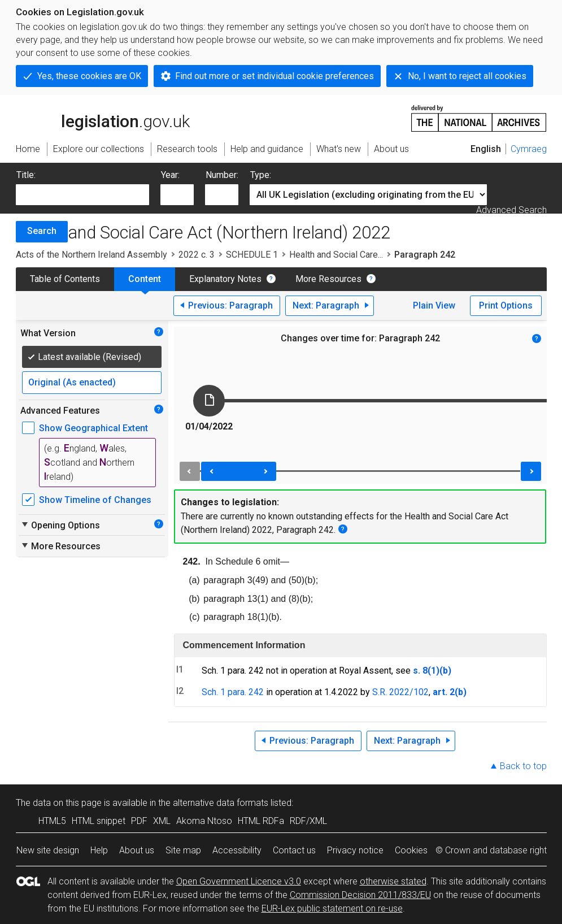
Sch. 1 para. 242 (233, 692)
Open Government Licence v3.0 (239, 881)
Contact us (294, 850)
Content (145, 279)
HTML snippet (99, 821)
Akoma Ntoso (204, 821)
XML (162, 821)
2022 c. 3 (197, 255)
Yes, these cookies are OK (89, 76)
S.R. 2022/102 (400, 692)
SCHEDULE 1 (252, 255)
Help (99, 850)
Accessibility (237, 850)
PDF (139, 821)
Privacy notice (355, 850)
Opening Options (60, 525)
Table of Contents (65, 279)
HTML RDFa (261, 821)
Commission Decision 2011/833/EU (360, 895)
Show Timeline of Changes (95, 500)
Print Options (506, 305)
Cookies (411, 850)
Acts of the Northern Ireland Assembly (92, 255)
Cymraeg (529, 149)
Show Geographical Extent (93, 428)
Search (42, 231)
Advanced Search (511, 210)
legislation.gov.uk (103, 118)
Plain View (434, 305)
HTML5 (52, 821)
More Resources (328, 279)
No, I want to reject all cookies (467, 76)
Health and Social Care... (336, 255)
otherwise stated (393, 881)
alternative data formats (221, 803)
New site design (48, 850)
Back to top (523, 766)
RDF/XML (308, 821)
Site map (183, 850)
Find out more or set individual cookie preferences (275, 76)
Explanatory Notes (225, 279)
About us (137, 850)
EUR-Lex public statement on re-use (332, 908)
